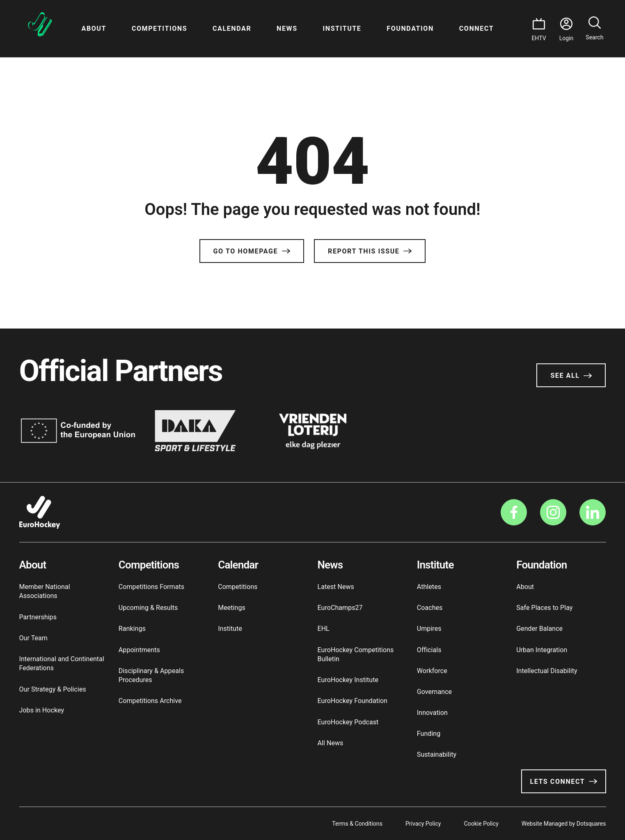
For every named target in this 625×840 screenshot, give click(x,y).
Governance (434, 692)
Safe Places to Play (544, 608)
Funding (429, 734)
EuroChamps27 (340, 608)
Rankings (132, 629)
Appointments (139, 650)
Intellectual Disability (547, 671)
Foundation (410, 29)
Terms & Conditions (357, 824)
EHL (323, 629)
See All (571, 375)
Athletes (429, 587)
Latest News (335, 587)
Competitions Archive (150, 701)
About (94, 29)
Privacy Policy (423, 824)
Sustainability (437, 754)
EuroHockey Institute (348, 680)
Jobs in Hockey (42, 710)
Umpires (429, 629)
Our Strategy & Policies (53, 689)
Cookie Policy (481, 824)
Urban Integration (542, 650)
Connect (476, 29)
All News (330, 743)
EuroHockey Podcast (348, 722)
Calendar (232, 29)
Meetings (232, 608)
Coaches (430, 608)
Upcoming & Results (148, 608)
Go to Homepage (252, 251)
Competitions (159, 29)
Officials (429, 650)
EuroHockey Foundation (352, 701)
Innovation (432, 713)
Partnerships (38, 617)
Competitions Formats (151, 587)
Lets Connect (563, 782)
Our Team (33, 638)
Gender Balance (539, 629)
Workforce (432, 671)
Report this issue (370, 251)
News (287, 29)
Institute (342, 29)
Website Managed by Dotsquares (564, 824)
